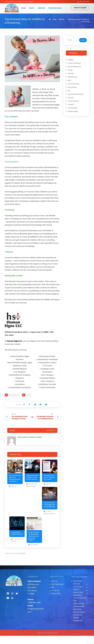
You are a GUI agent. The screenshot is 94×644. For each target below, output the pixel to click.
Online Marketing (18, 547)
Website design (31, 494)
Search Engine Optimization (78, 602)
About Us (54, 589)
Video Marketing (79, 612)
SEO (30, 492)
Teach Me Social (73, 110)
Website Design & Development (79, 622)
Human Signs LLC (15, 349)
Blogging (71, 67)
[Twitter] (17, 602)
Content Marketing (74, 71)
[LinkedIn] (12, 606)
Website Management (78, 627)
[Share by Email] (46, 413)
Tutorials (71, 113)
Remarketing (72, 96)
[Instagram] (12, 602)
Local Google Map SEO (78, 596)
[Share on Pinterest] (35, 413)
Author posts (51, 439)
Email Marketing (79, 615)
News (70, 89)
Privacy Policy (56, 602)
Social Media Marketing (76, 103)
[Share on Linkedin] (41, 413)
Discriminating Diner (75, 74)
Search (83, 48)
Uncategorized (73, 117)
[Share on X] (29, 413)
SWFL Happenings (57, 592)
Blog (53, 595)
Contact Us (55, 599)
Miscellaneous (72, 85)
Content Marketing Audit (80, 608)
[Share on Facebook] (24, 413)
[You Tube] (8, 606)
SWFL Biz (29, 403)
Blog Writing (77, 617)
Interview (71, 82)
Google (70, 78)
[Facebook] (8, 602)
